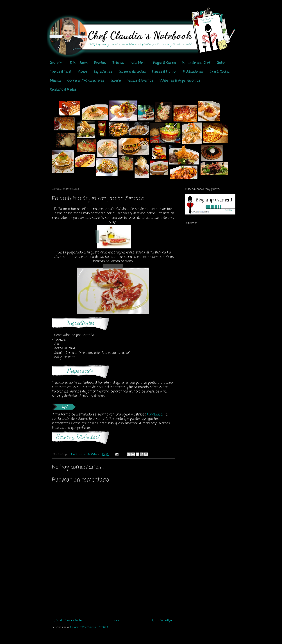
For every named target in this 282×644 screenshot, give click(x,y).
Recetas (100, 63)
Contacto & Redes (63, 90)
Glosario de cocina (132, 72)
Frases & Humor (164, 72)
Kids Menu (138, 63)
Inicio (117, 621)
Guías (221, 63)
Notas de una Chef (196, 63)
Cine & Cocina (219, 72)
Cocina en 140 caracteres (86, 81)
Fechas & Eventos (140, 81)
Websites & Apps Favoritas (180, 81)
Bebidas (118, 63)
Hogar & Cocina (164, 63)
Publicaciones (193, 72)
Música (55, 81)
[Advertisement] (113, 590)
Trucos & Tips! (61, 72)
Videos (83, 72)
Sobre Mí (56, 63)
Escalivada (155, 415)
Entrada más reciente (67, 621)
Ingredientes (103, 72)
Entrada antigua (163, 621)
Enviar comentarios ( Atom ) (89, 627)
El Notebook (79, 63)
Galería (116, 81)
